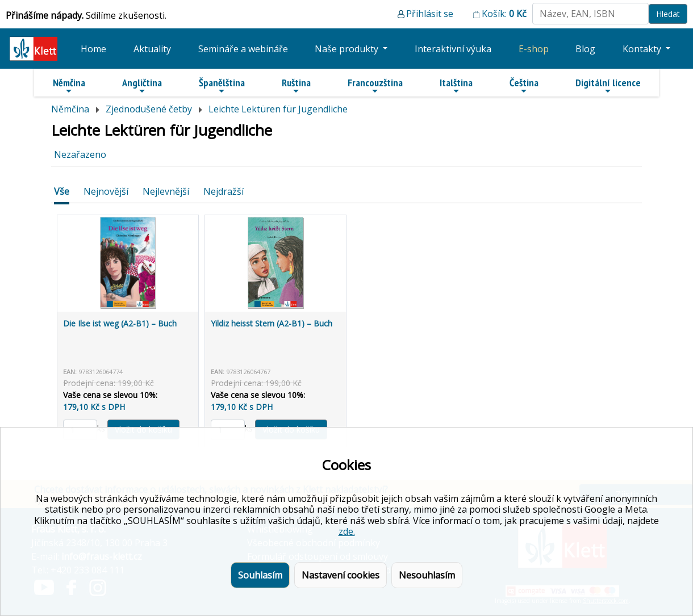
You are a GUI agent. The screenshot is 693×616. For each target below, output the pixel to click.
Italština (456, 86)
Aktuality (152, 49)
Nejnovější (106, 191)
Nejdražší (224, 191)
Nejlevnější (166, 191)
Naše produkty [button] (348, 49)
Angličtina (142, 86)
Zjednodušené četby (149, 109)
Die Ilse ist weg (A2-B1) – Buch (120, 323)
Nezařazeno (80, 154)
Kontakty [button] (643, 49)
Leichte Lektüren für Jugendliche (278, 109)
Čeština (524, 86)
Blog (585, 49)
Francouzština (375, 86)
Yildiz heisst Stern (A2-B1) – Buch (272, 323)
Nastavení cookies (341, 575)
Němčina (69, 86)
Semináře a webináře (243, 49)
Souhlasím (260, 575)
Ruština (296, 86)
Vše (62, 191)
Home (93, 49)
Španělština (222, 86)
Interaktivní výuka (453, 49)
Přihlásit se (430, 14)
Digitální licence (608, 86)
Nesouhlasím (427, 575)
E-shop (534, 49)
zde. (347, 531)
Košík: (504, 14)
